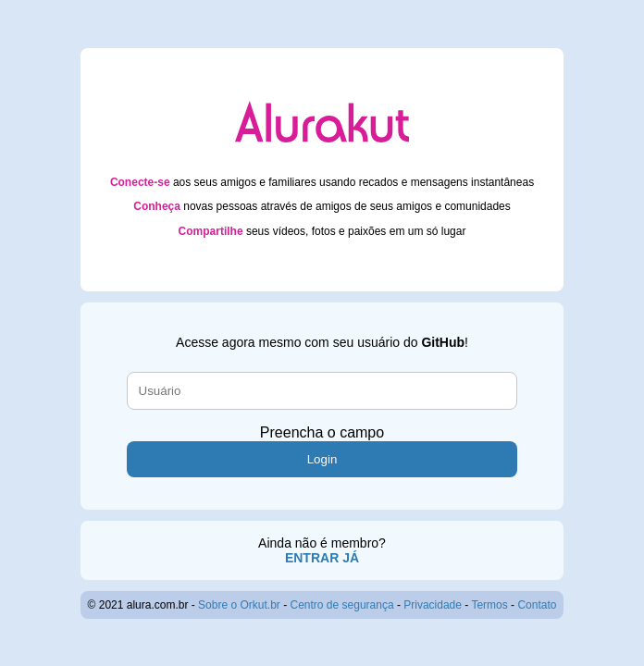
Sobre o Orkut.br (239, 605)
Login (322, 459)
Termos (489, 605)
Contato (537, 605)
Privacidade (433, 605)
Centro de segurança (342, 605)
